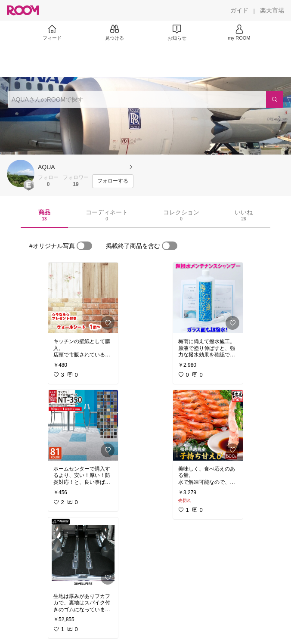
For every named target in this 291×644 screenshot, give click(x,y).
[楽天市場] (272, 10)
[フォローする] (113, 181)
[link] (83, 298)
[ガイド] (239, 10)
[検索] (275, 99)
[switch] (84, 246)
